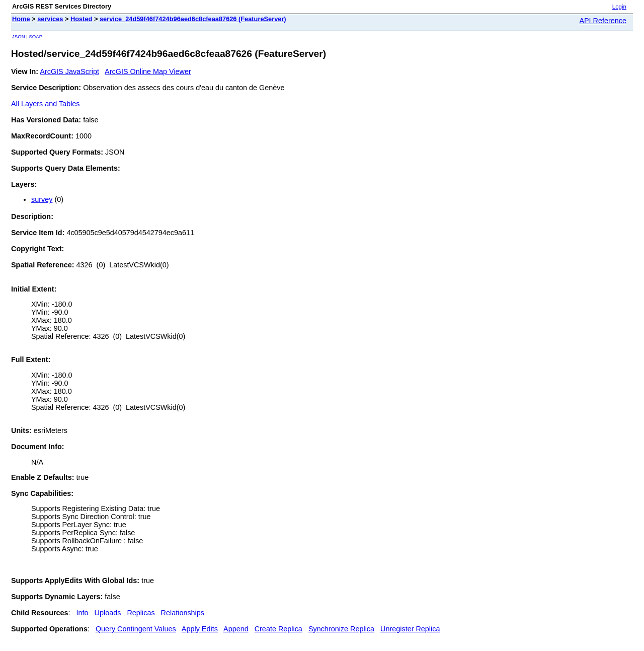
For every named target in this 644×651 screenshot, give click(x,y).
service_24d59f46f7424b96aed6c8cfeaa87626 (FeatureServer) (193, 19)
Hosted (81, 19)
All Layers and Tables (46, 104)
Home (21, 19)
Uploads (108, 613)
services (50, 19)
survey (42, 199)
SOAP (35, 37)
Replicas (141, 613)
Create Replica (278, 629)
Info (83, 613)
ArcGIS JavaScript (69, 71)
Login (619, 7)
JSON (19, 37)
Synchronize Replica (341, 629)
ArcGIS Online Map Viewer (148, 71)
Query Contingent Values (136, 629)
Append (236, 629)
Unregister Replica (410, 629)
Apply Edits (200, 629)
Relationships (183, 613)
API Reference (603, 21)
